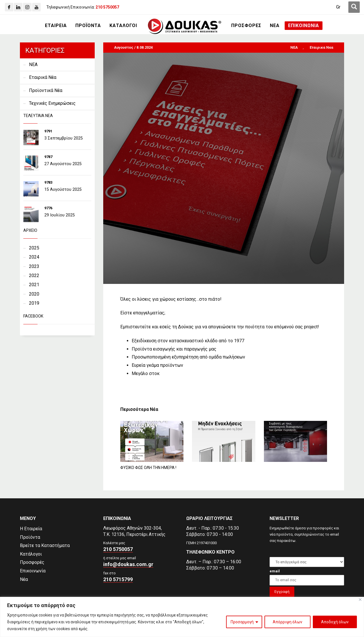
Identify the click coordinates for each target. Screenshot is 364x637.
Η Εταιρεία (31, 529)
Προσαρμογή (242, 622)
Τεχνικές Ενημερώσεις (52, 103)
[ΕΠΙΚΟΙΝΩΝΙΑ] (304, 26)
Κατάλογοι (31, 554)
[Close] (360, 600)
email (275, 571)
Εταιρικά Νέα (43, 77)
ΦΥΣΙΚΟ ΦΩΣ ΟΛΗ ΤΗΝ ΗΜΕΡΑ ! (148, 468)
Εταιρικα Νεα (321, 47)
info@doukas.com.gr (128, 564)
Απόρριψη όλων (288, 622)
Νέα (24, 579)
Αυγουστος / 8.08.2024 (133, 47)
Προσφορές (32, 562)
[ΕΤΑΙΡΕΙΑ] (56, 26)
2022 (34, 276)
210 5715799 (118, 579)
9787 (48, 157)
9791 (48, 131)
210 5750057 (118, 549)
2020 (34, 294)
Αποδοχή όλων (335, 622)
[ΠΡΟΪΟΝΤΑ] (88, 26)
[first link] (354, 7)
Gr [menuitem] (338, 7)
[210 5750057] (107, 7)
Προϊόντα (30, 537)
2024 (34, 257)
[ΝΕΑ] (275, 26)
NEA (294, 47)
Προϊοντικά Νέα (46, 90)
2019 (34, 303)
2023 (34, 266)
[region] (182, 617)
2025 (34, 248)
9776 (48, 208)
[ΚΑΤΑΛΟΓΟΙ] (123, 26)
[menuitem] (338, 7)
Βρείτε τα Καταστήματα (45, 545)
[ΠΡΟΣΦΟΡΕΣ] (246, 26)
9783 (48, 182)
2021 (34, 285)
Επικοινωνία (33, 571)
